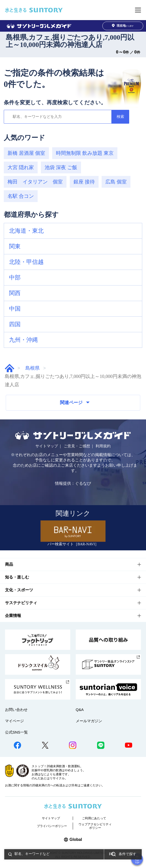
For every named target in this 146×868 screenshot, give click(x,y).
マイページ (14, 721)
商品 (9, 564)
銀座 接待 (84, 182)
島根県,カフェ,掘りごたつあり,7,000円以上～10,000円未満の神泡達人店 (70, 41)
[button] (73, 231)
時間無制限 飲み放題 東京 (85, 153)
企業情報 (13, 616)
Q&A (80, 710)
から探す (123, 26)
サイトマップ (47, 446)
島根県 (32, 368)
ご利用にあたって (94, 818)
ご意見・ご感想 (77, 446)
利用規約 (103, 446)
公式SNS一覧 (16, 732)
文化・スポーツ (19, 590)
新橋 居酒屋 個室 (26, 153)
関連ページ (75, 403)
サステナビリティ (21, 603)
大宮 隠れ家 (21, 167)
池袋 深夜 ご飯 (61, 167)
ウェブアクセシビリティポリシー (95, 826)
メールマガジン (89, 721)
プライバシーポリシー (52, 826)
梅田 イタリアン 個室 (35, 182)
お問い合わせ (16, 710)
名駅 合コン (21, 196)
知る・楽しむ (17, 577)
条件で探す (127, 854)
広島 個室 (116, 182)
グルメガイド (10, 368)
